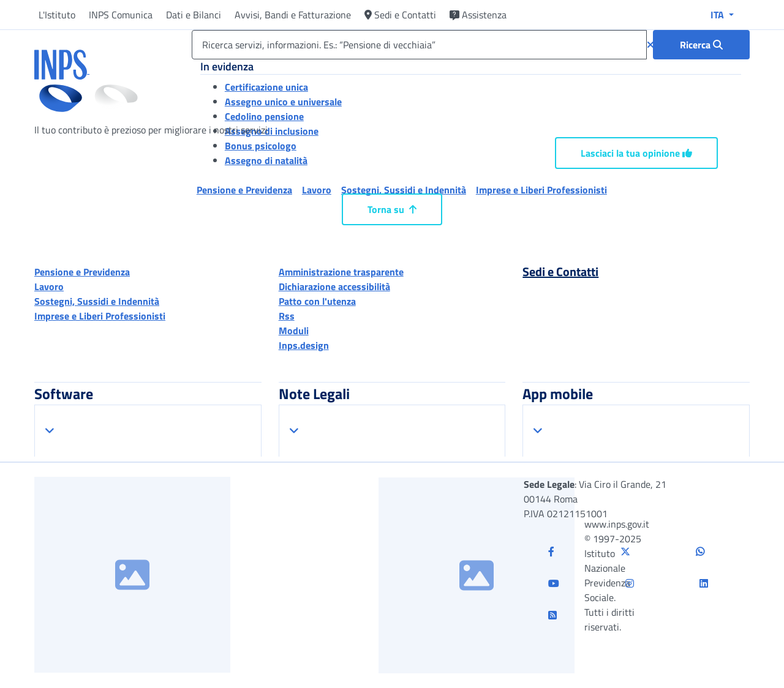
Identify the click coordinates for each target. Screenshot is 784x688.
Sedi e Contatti (400, 15)
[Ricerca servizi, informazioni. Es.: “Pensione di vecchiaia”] (419, 45)
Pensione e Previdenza (82, 272)
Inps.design (304, 345)
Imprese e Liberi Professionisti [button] (541, 190)
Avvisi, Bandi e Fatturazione (293, 15)
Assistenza (478, 15)
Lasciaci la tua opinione (636, 153)
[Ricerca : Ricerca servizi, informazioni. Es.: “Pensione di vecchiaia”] (701, 45)
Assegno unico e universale (283, 102)
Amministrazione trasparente (341, 272)
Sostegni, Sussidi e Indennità (97, 301)
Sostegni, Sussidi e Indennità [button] (404, 190)
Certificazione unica (266, 87)
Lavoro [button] (317, 190)
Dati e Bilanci (194, 15)
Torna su (392, 209)
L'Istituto (57, 15)
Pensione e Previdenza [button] (244, 190)
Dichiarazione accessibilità (334, 286)
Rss (287, 316)
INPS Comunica (121, 15)
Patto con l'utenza (317, 301)
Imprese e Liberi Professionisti (100, 316)
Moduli (294, 331)
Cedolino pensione (264, 116)
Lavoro (49, 286)
